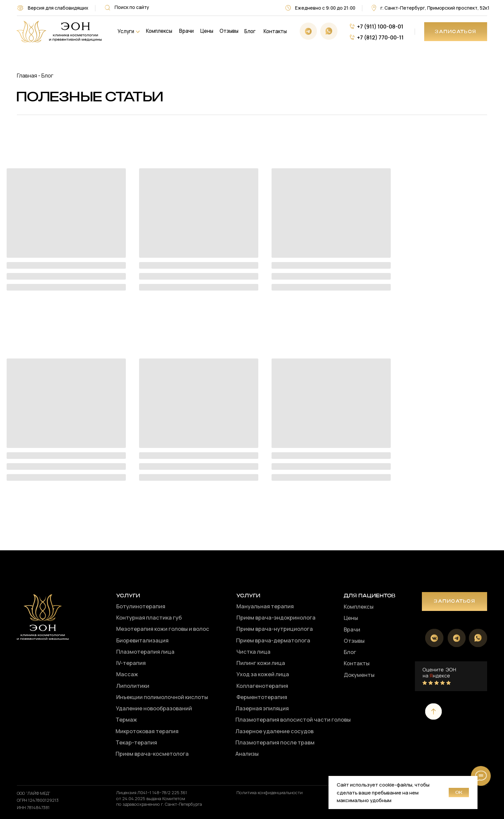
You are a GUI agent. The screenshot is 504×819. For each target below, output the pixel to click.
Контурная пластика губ (149, 617)
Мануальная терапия (265, 606)
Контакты (275, 31)
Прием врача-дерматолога (273, 640)
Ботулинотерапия (141, 606)
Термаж (126, 719)
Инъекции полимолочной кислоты (162, 697)
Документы (359, 675)
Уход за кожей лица (263, 674)
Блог (250, 31)
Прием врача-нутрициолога (275, 629)
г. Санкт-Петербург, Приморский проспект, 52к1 (435, 8)
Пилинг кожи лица (261, 663)
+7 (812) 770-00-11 (380, 37)
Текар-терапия (136, 742)
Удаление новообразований (154, 708)
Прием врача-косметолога (152, 754)
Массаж (127, 674)
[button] (456, 32)
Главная (27, 75)
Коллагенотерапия (262, 686)
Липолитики (133, 686)
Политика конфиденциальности (270, 792)
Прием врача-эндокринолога (276, 617)
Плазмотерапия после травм (275, 742)
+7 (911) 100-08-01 (380, 26)
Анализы (247, 754)
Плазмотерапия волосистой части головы (293, 719)
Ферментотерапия (262, 697)
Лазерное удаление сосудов (275, 731)
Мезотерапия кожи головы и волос (163, 629)
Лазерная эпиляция (262, 708)
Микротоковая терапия (147, 731)
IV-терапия (131, 663)
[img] (59, 32)
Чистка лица (253, 652)
